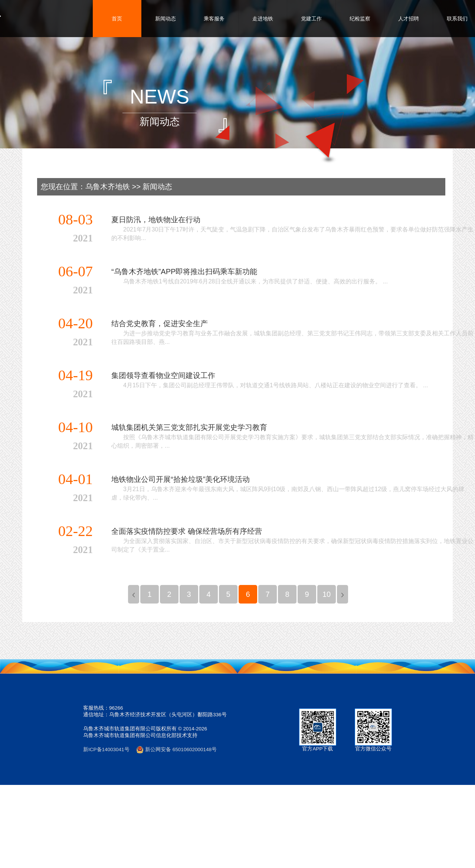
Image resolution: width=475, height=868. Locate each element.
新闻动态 (166, 19)
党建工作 (311, 19)
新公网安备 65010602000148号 (176, 749)
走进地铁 (263, 19)
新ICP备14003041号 (106, 749)
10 (327, 594)
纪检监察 (360, 19)
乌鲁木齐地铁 (108, 187)
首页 (117, 19)
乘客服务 (214, 19)
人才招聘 (409, 19)
